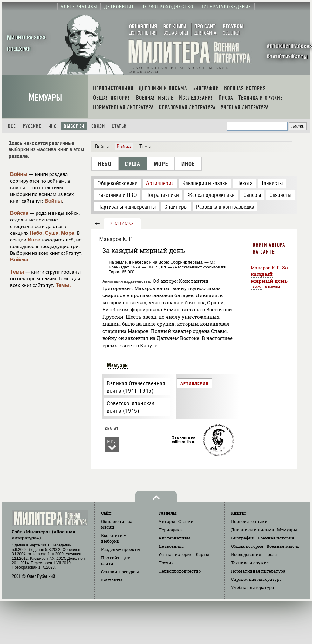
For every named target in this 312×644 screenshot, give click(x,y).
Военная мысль (283, 546)
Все (12, 126)
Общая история (247, 546)
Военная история (276, 538)
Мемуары (45, 98)
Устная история (176, 554)
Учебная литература (252, 587)
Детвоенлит (171, 546)
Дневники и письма (252, 530)
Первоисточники (249, 521)
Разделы (121, 549)
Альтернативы (174, 538)
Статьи (119, 126)
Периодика (170, 530)
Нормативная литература (258, 571)
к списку (122, 223)
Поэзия (166, 563)
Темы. (63, 285)
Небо (36, 233)
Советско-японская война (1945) (131, 407)
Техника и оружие (250, 563)
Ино (53, 126)
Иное (34, 240)
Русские (32, 126)
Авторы (167, 521)
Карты (202, 554)
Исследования (246, 554)
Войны (19, 174)
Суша (52, 233)
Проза (271, 554)
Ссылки (120, 572)
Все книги (113, 538)
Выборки (74, 126)
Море (68, 233)
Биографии (243, 538)
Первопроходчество (180, 571)
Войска (19, 213)
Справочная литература (256, 579)
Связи (98, 126)
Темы (17, 272)
